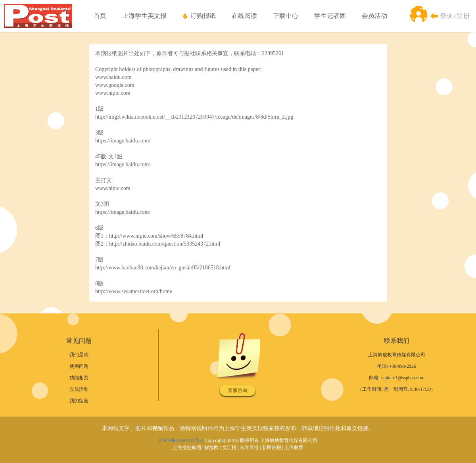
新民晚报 (272, 448)
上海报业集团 (187, 448)
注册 (463, 16)
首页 (100, 16)
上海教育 (294, 448)
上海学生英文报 (144, 16)
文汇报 (229, 448)
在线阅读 (244, 16)
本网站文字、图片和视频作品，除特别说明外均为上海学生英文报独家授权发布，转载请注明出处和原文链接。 (238, 428)
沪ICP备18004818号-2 (181, 440)
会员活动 (374, 16)
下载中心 (286, 16)
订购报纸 (203, 16)
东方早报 (249, 448)
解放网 (211, 448)
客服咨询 (238, 390)
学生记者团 (330, 16)
